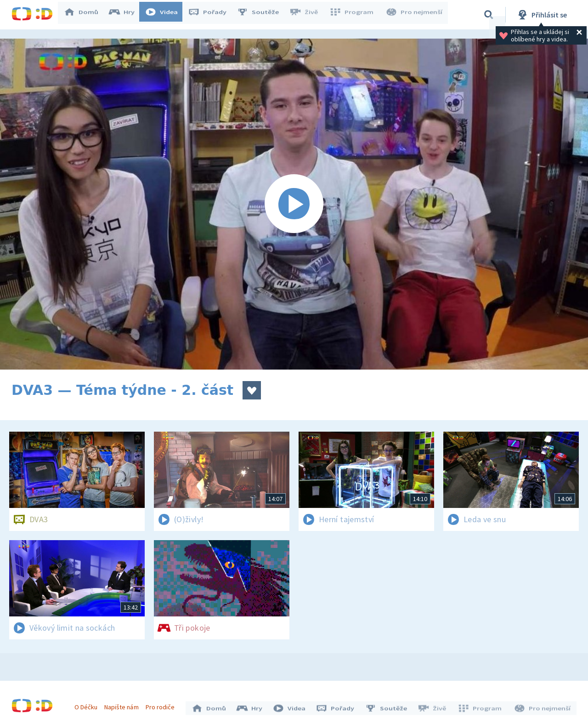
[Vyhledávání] (489, 15)
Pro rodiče (162, 705)
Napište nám (124, 705)
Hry (126, 15)
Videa (166, 15)
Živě (308, 15)
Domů (85, 15)
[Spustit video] (294, 204)
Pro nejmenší (415, 15)
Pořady (212, 15)
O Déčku (88, 705)
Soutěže (262, 15)
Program (354, 15)
